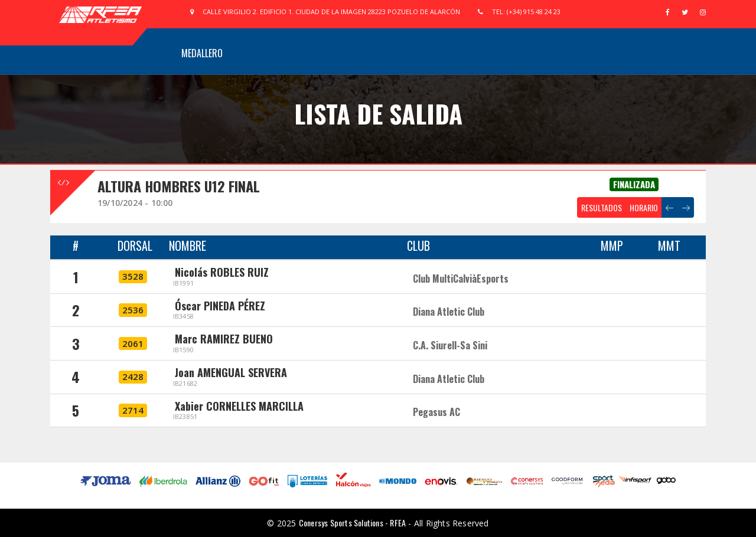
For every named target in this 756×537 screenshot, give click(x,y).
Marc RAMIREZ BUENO (224, 339)
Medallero (202, 53)
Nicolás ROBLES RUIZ (222, 272)
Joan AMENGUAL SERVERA (231, 372)
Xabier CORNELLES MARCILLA (239, 406)
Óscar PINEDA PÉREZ (220, 306)
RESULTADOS (602, 207)
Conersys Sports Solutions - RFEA (352, 523)
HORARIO (644, 207)
